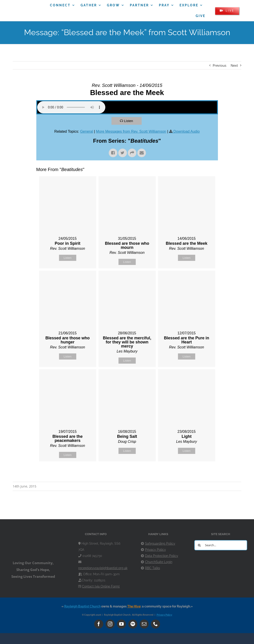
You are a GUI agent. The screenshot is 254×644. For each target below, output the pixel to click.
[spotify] (133, 624)
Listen (128, 121)
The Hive (134, 606)
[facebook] (99, 624)
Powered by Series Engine (201, 473)
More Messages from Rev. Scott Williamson (131, 131)
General (87, 131)
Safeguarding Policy (160, 544)
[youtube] (121, 624)
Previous (219, 65)
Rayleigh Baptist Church (82, 606)
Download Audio (187, 131)
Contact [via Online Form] (101, 586)
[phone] (155, 624)
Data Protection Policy (162, 556)
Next (234, 65)
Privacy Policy (155, 550)
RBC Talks (153, 568)
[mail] (144, 624)
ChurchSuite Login (159, 562)
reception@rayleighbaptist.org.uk (103, 568)
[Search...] (221, 545)
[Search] (199, 545)
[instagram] (110, 624)
